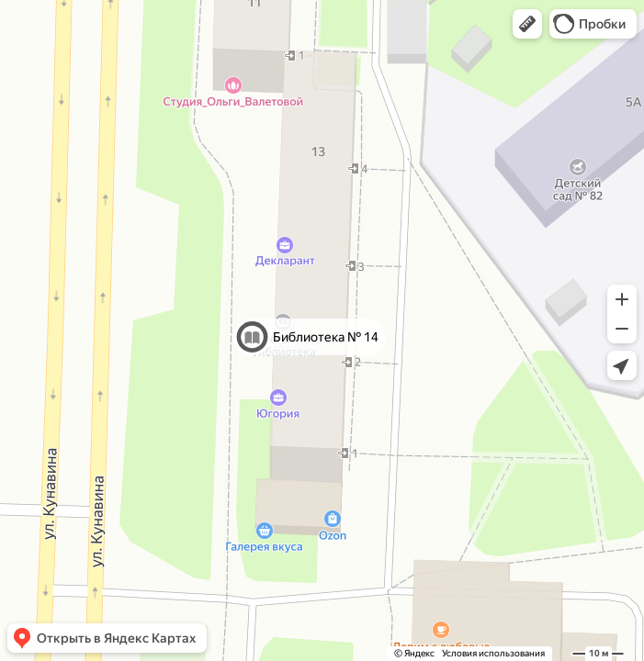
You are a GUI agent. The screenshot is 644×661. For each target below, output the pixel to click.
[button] (527, 24)
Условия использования (493, 653)
